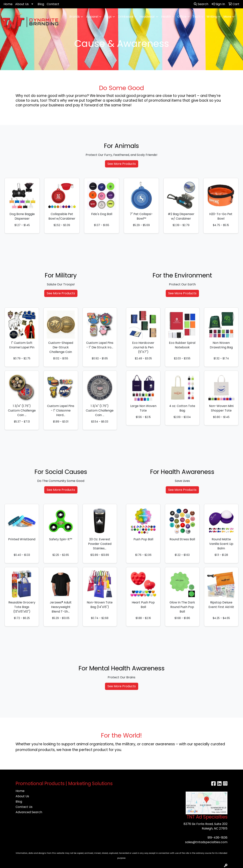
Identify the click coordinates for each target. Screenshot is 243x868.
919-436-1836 (217, 838)
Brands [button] (75, 17)
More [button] (227, 17)
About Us (22, 4)
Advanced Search (29, 812)
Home (8, 4)
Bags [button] (108, 17)
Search (201, 4)
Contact (53, 4)
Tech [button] (196, 17)
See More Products (122, 164)
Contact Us (24, 807)
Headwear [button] (147, 17)
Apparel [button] (92, 17)
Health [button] (166, 17)
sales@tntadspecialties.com (206, 842)
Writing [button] (212, 17)
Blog (41, 4)
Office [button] (182, 17)
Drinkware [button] (126, 17)
